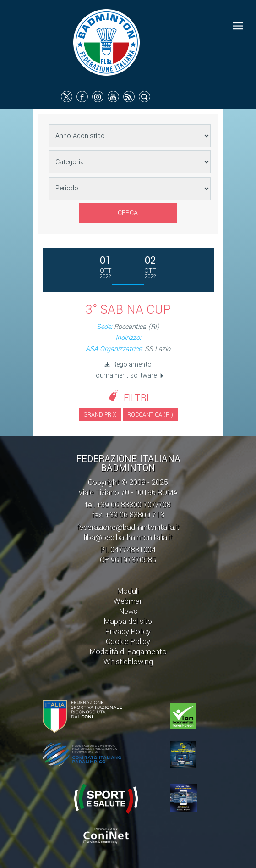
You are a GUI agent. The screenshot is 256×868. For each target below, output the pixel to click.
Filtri (136, 398)
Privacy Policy (128, 632)
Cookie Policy (128, 642)
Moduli (128, 591)
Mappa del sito (128, 621)
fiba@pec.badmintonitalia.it (128, 537)
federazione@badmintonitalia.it (128, 527)
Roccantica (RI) (150, 415)
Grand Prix (100, 415)
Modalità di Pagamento (128, 652)
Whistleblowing (128, 662)
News (128, 611)
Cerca (128, 213)
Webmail (128, 601)
